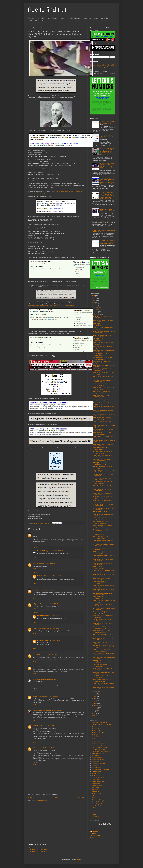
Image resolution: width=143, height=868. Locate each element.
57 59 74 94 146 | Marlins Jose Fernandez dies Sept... (101, 538)
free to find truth (49, 10)
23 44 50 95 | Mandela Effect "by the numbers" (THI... (103, 579)
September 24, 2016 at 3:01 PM (47, 534)
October (96, 312)
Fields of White (96, 774)
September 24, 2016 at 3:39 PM (47, 564)
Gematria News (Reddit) (98, 763)
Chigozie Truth (96, 798)
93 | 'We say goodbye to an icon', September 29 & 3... (102, 362)
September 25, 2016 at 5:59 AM (50, 696)
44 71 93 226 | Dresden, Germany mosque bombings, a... (102, 460)
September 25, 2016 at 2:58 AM (54, 551)
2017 (94, 303)
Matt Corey (40, 576)
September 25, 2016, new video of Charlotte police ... (102, 530)
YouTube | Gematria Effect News (38, 851)
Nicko (34, 726)
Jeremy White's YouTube (98, 749)
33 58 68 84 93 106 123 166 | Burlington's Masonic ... (101, 522)
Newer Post (31, 797)
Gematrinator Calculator (98, 759)
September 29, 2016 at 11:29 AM (45, 748)
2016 (94, 305)
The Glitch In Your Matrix (98, 733)
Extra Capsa (95, 776)
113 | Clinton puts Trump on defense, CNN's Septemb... (103, 482)
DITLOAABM (95, 780)
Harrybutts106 (41, 551)
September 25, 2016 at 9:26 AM (54, 710)
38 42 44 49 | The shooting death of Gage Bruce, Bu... (103, 568)
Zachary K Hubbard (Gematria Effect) (102, 725)
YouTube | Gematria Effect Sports (38, 849)
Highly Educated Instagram (99, 753)
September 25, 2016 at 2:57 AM (50, 679)
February (96, 706)
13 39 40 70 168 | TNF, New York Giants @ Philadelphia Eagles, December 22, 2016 (107, 242)
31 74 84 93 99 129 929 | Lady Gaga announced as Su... (103, 385)
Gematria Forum (96, 767)
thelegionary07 (37, 604)
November (97, 310)
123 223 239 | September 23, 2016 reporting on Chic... (103, 594)
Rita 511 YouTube (97, 739)
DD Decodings (96, 788)
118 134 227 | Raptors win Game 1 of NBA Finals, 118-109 (107, 211)
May (95, 699)
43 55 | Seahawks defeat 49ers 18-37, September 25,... (103, 526)
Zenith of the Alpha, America (99, 723)
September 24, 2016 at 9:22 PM (52, 616)
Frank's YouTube (96, 771)
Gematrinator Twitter (97, 757)
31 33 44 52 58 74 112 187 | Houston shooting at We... (103, 505)
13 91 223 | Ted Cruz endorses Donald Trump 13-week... (104, 571)
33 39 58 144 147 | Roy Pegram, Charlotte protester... (102, 631)
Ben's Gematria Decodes (98, 806)
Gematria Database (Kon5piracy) (101, 769)
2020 (94, 296)
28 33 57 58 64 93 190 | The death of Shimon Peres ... (103, 449)
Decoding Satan (96, 784)
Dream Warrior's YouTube (99, 778)
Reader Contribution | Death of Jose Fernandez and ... (103, 467)
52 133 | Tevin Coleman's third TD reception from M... (102, 486)
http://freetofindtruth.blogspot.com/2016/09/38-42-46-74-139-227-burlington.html (51, 306)
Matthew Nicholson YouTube (99, 747)
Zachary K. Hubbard (95, 832)
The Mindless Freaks (97, 731)
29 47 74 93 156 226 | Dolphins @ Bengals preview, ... (102, 396)
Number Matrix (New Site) (99, 743)
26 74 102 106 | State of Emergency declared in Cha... (103, 665)
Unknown (35, 534)
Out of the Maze (96, 741)
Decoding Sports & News (98, 782)
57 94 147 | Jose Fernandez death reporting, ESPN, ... (102, 479)
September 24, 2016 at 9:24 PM (52, 640)
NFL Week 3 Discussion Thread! (100, 221)
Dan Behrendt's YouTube (98, 794)
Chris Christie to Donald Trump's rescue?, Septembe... (102, 400)
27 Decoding (95, 816)
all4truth (94, 808)
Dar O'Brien (95, 790)
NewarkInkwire (37, 696)
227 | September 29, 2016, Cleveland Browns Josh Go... (103, 358)
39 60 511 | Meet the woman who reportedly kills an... (102, 422)
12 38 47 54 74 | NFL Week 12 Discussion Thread (107, 122)
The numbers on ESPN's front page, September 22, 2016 (103, 628)
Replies (36, 548)
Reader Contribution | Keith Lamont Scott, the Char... (103, 613)
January (96, 708)
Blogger (79, 859)
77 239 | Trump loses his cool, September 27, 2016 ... (101, 464)
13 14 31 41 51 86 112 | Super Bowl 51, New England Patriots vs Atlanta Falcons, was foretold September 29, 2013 (107, 196)
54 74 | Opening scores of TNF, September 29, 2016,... (102, 392)
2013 (94, 716)
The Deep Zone (96, 735)
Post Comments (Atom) (41, 800)
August (96, 692)
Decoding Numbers (97, 786)
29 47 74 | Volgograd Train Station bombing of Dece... (102, 336)
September (97, 314)
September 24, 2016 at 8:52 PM (52, 576)
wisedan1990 (36, 655)
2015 (94, 711)
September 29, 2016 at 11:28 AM (45, 726)
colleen (94, 796)
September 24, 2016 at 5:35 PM (50, 590)
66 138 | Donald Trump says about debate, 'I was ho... (102, 452)
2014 (94, 713)
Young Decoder (96, 727)
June (95, 696)
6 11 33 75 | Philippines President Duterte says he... (102, 355)
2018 (94, 301)
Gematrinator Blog (97, 761)
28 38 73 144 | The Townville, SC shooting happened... (102, 434)
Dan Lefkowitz (96, 792)
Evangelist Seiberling (39, 710)
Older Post (81, 797)
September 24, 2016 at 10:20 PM (49, 655)
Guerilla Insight (96, 755)
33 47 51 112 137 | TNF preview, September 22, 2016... (102, 650)
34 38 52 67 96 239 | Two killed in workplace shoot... (102, 598)
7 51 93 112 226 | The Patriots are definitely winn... (102, 620)
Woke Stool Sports (97, 729)
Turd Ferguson (37, 590)
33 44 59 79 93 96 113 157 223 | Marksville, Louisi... (102, 419)
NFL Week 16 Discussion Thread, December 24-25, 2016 (107, 137)
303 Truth (94, 814)
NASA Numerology (97, 745)
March (95, 703)
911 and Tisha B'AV (97, 810)
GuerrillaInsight (37, 629)
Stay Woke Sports (97, 737)
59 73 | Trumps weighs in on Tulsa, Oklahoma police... (103, 680)
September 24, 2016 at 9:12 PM (50, 629)
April (95, 701)
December (97, 307)
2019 (94, 298)
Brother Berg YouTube (98, 804)
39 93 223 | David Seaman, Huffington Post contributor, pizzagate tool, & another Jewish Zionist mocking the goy (107, 151)
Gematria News (96, 765)
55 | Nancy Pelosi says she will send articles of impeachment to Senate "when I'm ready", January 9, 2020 (108, 166)
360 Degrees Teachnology (99, 812)
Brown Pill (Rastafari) (97, 802)
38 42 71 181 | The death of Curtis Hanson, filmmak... (102, 534)
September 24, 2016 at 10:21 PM (49, 667)
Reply (34, 544)
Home (56, 797)
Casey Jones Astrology (98, 800)
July (95, 694)
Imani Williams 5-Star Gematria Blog (101, 751)
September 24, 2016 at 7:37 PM (50, 604)
